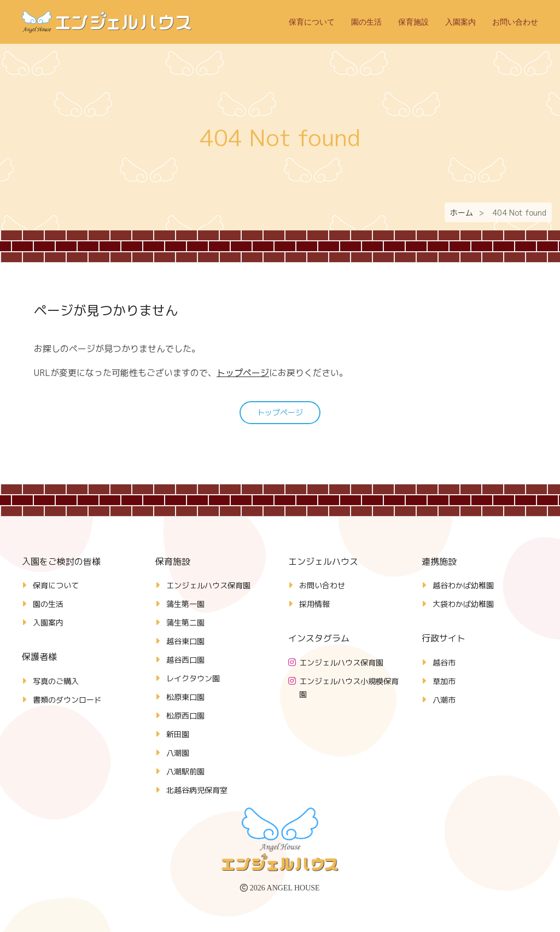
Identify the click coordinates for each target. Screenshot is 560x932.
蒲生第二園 (185, 623)
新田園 (178, 734)
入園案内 (460, 22)
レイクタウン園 (193, 678)
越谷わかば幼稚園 (463, 585)
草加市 (444, 681)
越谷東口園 (185, 641)
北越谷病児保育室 (197, 790)
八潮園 (178, 753)
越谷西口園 (185, 660)
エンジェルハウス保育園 (208, 585)
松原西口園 (185, 716)
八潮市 (444, 700)
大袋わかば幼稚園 (463, 604)
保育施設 (413, 22)
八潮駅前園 (185, 771)
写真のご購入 (56, 681)
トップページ (243, 373)
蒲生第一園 (185, 604)
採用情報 (314, 604)
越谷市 (444, 662)
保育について (312, 22)
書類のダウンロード (67, 700)
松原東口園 (185, 697)
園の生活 (366, 22)
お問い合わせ (515, 22)
